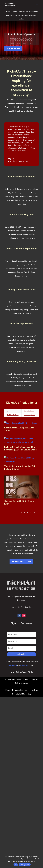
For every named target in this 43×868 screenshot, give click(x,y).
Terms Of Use (28, 674)
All (8, 411)
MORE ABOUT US (21, 563)
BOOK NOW (13, 49)
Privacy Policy (13, 667)
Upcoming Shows (30, 415)
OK (16, 865)
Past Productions (13, 415)
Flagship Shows (29, 411)
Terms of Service (25, 667)
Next (35, 515)
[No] (40, 861)
